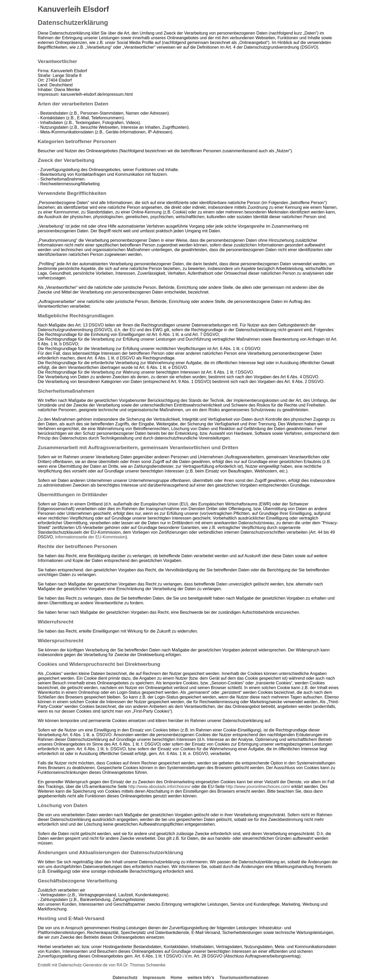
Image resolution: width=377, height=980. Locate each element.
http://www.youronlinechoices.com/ (258, 787)
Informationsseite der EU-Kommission (90, 537)
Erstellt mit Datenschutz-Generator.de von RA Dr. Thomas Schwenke (102, 965)
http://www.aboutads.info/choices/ (159, 787)
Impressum (154, 978)
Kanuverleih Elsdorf (73, 9)
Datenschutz (125, 978)
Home (176, 978)
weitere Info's (201, 978)
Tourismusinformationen (244, 978)
